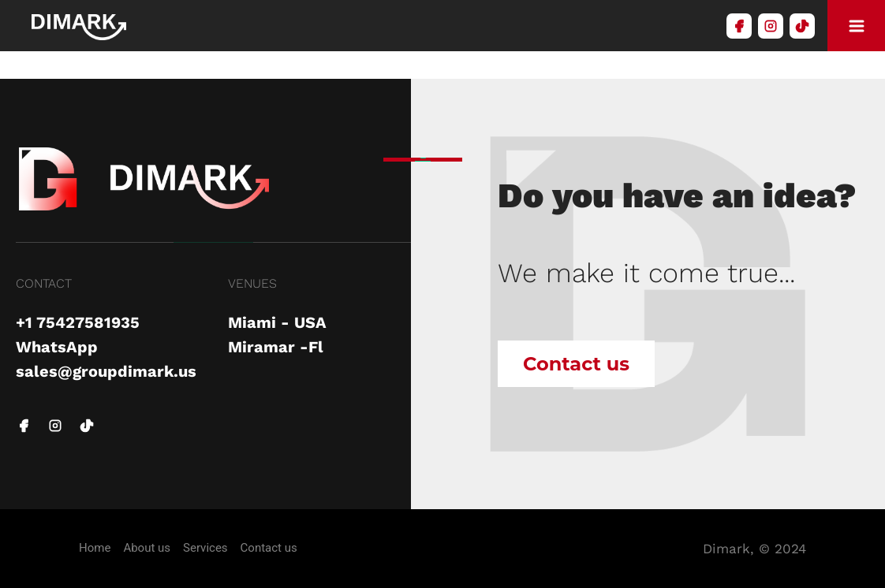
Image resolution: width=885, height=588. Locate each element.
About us (147, 548)
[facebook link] (24, 427)
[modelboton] (856, 26)
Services (205, 548)
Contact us (576, 364)
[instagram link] (55, 427)
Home (95, 548)
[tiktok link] (87, 427)
